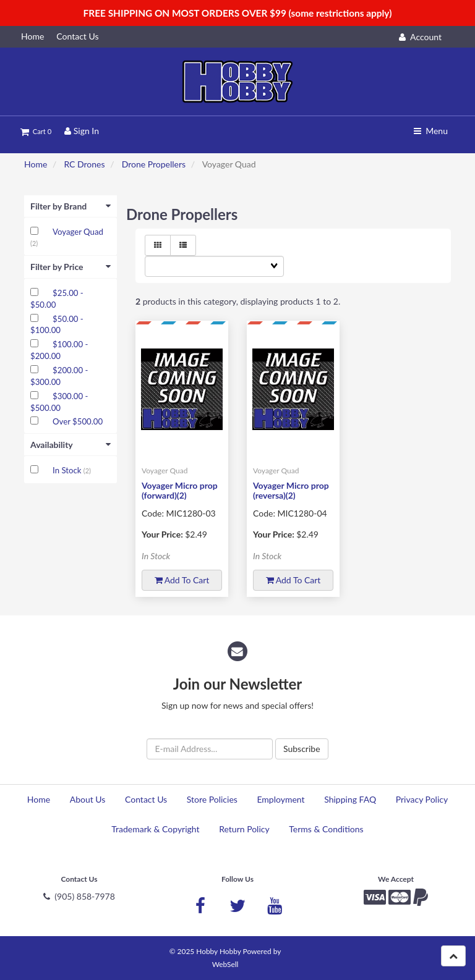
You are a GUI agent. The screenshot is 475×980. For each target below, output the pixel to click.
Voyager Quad (78, 232)
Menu (431, 131)
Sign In (82, 131)
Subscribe (302, 749)
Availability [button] (71, 445)
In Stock (68, 470)
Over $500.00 (78, 421)
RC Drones (84, 164)
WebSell (225, 964)
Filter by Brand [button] (71, 206)
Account (420, 37)
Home (36, 164)
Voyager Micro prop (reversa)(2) (291, 490)
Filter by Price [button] (71, 267)
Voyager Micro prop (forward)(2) (180, 490)
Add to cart (182, 580)
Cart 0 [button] (36, 131)
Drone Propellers (154, 164)
